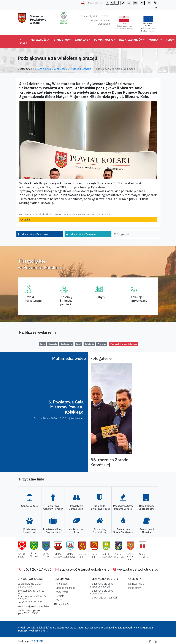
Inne (43, 344)
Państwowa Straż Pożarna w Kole (123, 507)
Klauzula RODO (136, 584)
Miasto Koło (82, 556)
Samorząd (81, 40)
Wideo (58, 600)
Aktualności (39, 40)
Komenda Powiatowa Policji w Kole (100, 509)
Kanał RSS (62, 604)
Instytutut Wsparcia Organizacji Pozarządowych (105, 628)
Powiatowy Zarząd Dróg (76, 507)
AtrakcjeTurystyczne (139, 299)
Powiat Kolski (104, 40)
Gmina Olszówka (120, 556)
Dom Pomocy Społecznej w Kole (146, 509)
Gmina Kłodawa (71, 555)
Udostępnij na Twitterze (83, 234)
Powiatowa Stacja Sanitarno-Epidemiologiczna (123, 532)
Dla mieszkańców (131, 40)
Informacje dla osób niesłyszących (102, 592)
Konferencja (66, 344)
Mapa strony (134, 588)
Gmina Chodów (34, 555)
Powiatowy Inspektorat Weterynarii (30, 532)
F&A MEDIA (37, 641)
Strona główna (43, 69)
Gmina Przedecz (143, 556)
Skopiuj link (123, 234)
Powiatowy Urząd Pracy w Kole (53, 531)
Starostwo (61, 40)
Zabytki (101, 297)
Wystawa (102, 344)
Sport (78, 344)
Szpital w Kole (30, 506)
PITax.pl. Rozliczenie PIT (33, 631)
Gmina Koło (94, 556)
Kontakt (154, 40)
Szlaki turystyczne (33, 299)
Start (23, 42)
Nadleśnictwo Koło (76, 531)
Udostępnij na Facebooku (34, 234)
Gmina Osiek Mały (130, 556)
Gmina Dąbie (46, 555)
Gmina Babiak (22, 555)
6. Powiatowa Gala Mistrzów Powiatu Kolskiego (66, 407)
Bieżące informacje (81, 69)
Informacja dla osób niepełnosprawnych (102, 585)
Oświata (59, 596)
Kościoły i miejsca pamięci (66, 301)
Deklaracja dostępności (104, 598)
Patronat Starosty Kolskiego (124, 344)
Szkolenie (89, 344)
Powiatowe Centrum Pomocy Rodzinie (53, 509)
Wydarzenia (61, 592)
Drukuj (27, 220)
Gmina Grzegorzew (60, 555)
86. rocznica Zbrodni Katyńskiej (110, 462)
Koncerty (53, 344)
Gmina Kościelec (107, 555)
